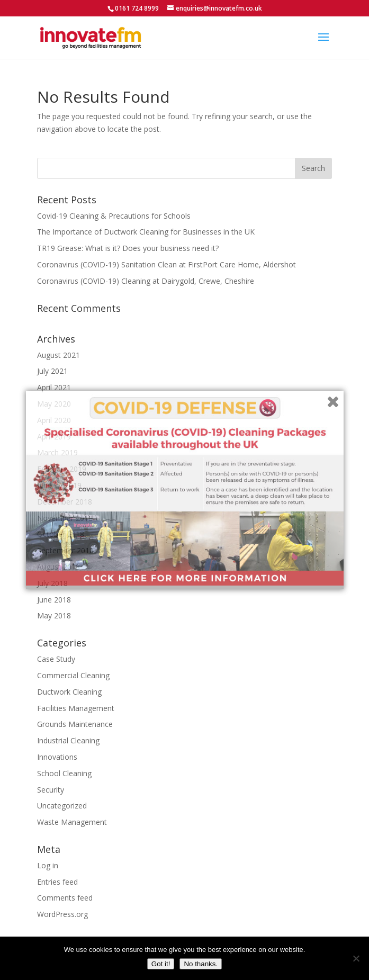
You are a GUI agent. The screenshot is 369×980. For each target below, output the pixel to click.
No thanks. (201, 964)
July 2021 (52, 371)
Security (51, 790)
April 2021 (54, 387)
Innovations (57, 757)
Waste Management (72, 822)
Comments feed (65, 898)
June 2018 (54, 600)
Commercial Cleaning (73, 675)
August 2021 (58, 355)
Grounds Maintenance (75, 724)
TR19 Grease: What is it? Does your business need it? (128, 248)
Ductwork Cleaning (69, 692)
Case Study (56, 659)
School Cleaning (64, 773)
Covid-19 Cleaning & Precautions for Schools (114, 216)
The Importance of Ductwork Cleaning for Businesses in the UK (146, 232)
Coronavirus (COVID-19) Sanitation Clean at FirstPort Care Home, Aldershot (166, 264)
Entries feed (57, 882)
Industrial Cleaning (68, 740)
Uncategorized (62, 806)
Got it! (161, 964)
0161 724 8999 (137, 8)
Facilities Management (76, 708)
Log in (48, 865)
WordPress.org (62, 914)
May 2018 (54, 615)
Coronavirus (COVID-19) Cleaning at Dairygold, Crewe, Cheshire (146, 281)
